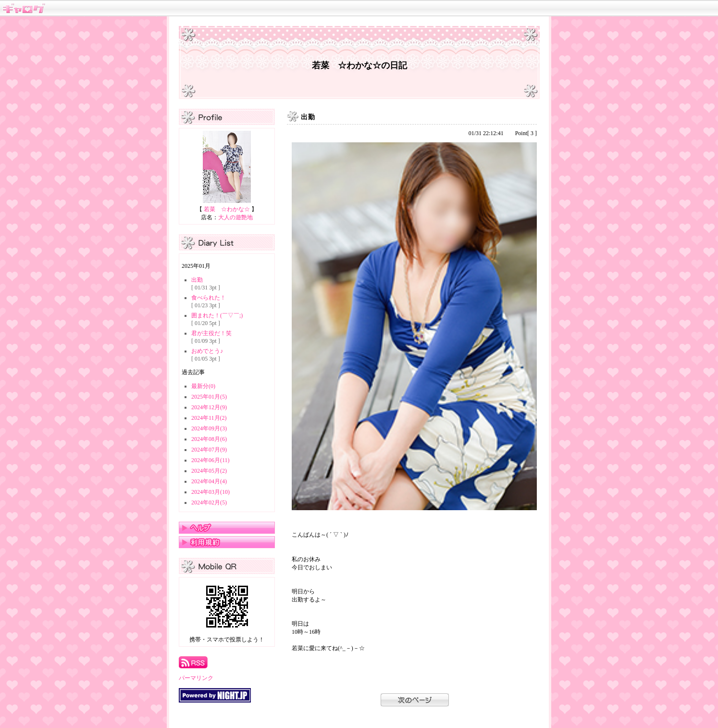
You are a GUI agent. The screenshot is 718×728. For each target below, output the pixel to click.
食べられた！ (209, 298)
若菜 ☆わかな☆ (227, 209)
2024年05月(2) (209, 471)
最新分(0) (203, 386)
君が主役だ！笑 (211, 333)
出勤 (197, 280)
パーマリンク (196, 678)
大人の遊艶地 (235, 217)
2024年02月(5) (209, 502)
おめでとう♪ (207, 351)
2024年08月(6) (209, 439)
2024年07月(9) (209, 450)
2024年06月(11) (210, 460)
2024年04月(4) (209, 481)
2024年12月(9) (209, 407)
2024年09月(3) (209, 428)
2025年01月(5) (209, 397)
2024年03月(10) (210, 492)
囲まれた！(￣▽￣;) (217, 315)
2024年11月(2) (209, 418)
